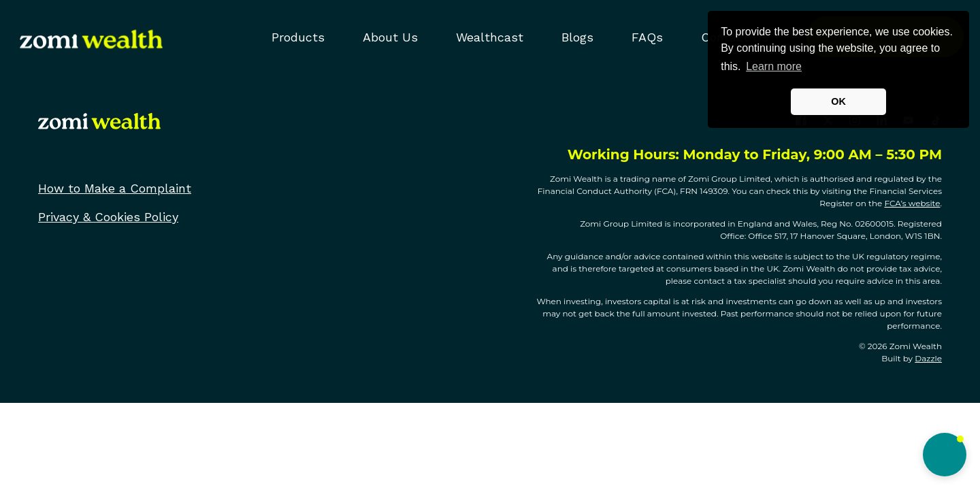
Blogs (577, 37)
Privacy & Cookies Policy (108, 217)
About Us (390, 37)
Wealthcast (490, 37)
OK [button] (838, 101)
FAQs (647, 37)
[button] (945, 455)
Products (298, 37)
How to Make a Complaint (115, 188)
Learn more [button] (774, 66)
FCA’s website (912, 203)
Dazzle (928, 358)
